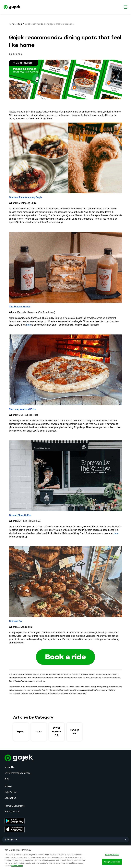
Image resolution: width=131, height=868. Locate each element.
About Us (9, 768)
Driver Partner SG (57, 732)
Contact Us (10, 798)
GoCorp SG (74, 732)
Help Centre (10, 792)
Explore (21, 732)
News (39, 732)
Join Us (8, 787)
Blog (20, 24)
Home (12, 24)
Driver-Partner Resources (18, 773)
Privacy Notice (12, 812)
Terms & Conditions (15, 806)
